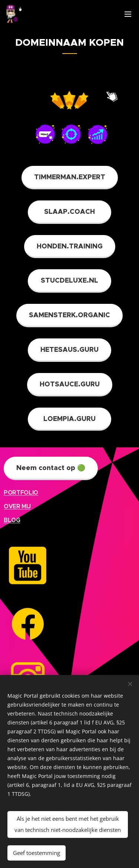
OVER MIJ (17, 506)
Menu (128, 14)
